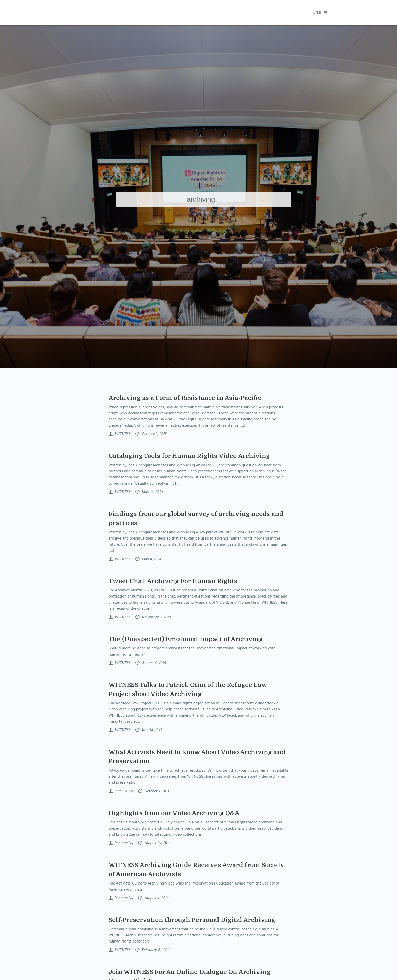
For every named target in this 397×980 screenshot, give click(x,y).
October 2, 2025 (154, 434)
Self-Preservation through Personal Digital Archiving (192, 920)
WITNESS (122, 434)
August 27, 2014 (157, 843)
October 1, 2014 (156, 791)
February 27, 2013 (156, 950)
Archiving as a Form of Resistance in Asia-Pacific (185, 398)
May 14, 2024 (152, 492)
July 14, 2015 (151, 730)
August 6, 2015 (153, 663)
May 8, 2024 (151, 559)
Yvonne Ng (124, 791)
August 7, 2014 (156, 898)
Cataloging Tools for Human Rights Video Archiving (189, 456)
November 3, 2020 (156, 617)
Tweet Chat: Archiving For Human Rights (173, 581)
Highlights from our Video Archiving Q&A (174, 813)
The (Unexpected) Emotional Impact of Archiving (186, 639)
